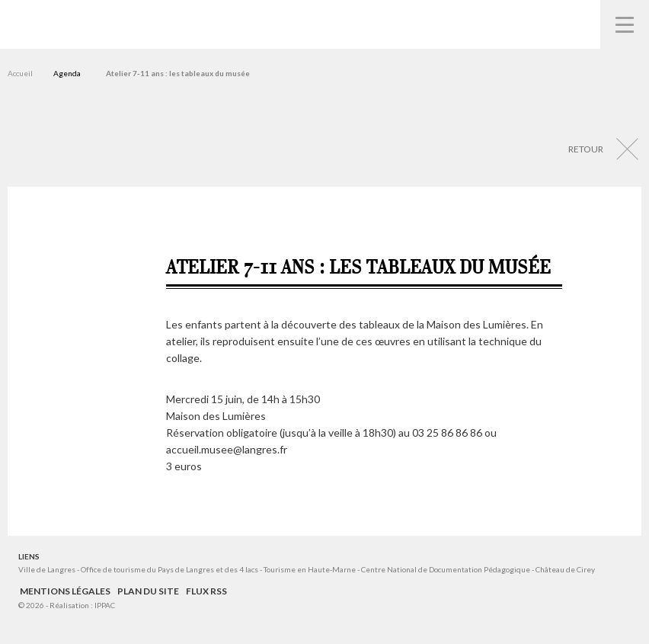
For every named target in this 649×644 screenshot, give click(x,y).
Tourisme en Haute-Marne (310, 569)
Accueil (20, 73)
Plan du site (148, 591)
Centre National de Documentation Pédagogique (446, 569)
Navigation (625, 24)
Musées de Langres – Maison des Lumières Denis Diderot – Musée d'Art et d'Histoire (38, 23)
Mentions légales (65, 591)
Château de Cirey (565, 569)
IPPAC (105, 605)
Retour (586, 149)
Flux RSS (206, 591)
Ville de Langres (47, 569)
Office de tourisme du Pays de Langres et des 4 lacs (170, 569)
